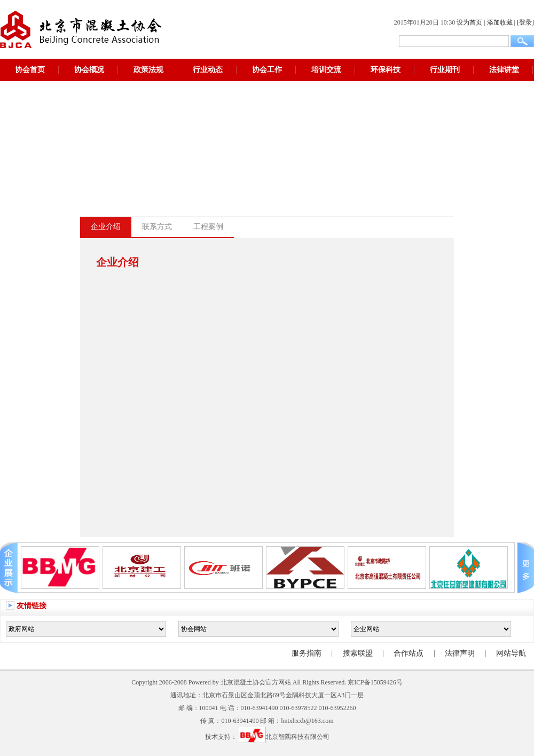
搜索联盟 (358, 653)
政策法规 (148, 70)
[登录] (525, 22)
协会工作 (267, 70)
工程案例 (208, 227)
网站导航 (511, 653)
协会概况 (89, 70)
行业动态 (208, 70)
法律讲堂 (504, 70)
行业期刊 (445, 70)
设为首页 (469, 22)
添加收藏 (500, 22)
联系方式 (157, 227)
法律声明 (460, 653)
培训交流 (326, 70)
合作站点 (409, 653)
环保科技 (386, 70)
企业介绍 (106, 227)
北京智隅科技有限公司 (284, 737)
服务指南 (307, 653)
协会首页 (30, 70)
